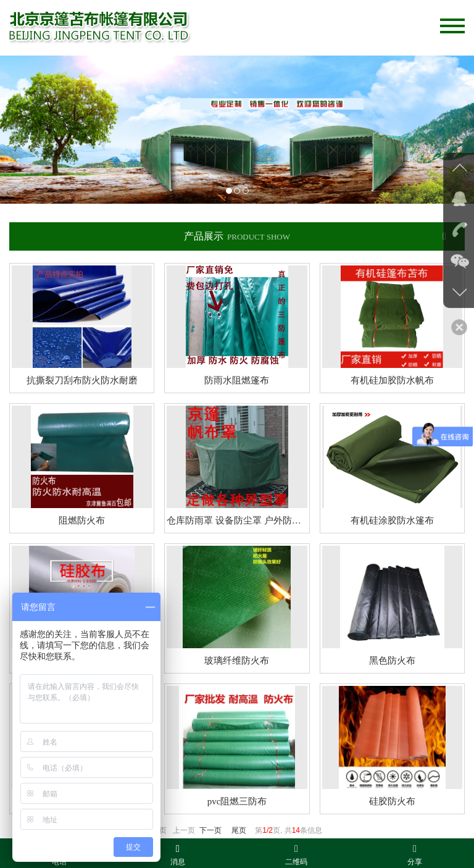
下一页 (210, 830)
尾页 (239, 830)
